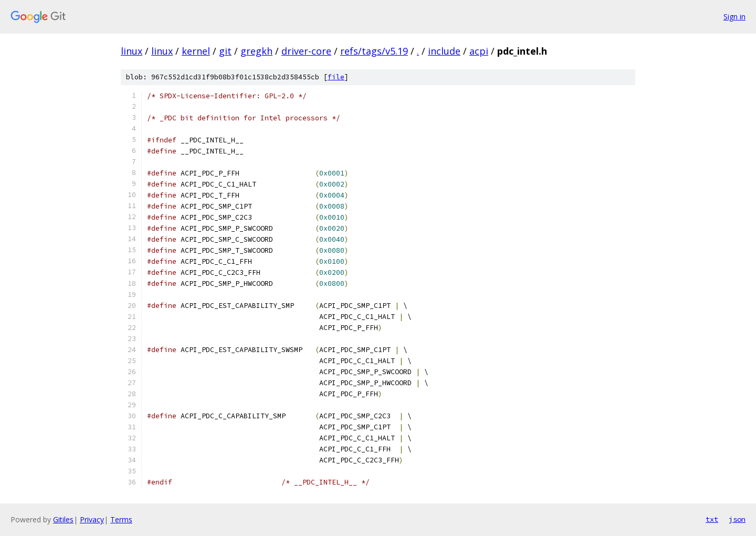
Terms (121, 519)
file (336, 77)
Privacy (92, 519)
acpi (479, 51)
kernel (196, 51)
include (444, 51)
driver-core (306, 51)
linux (132, 51)
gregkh (256, 51)
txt (712, 519)
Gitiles (63, 519)
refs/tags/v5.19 (374, 51)
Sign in (734, 17)
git (225, 51)
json (737, 519)
